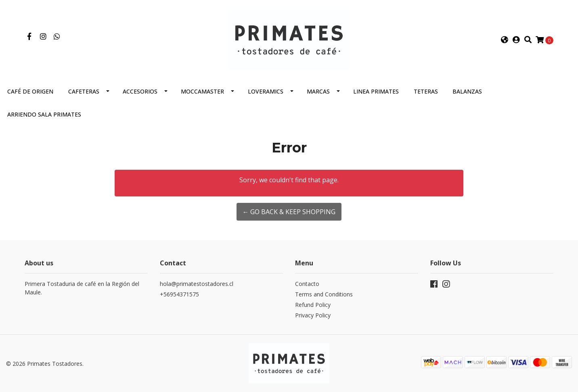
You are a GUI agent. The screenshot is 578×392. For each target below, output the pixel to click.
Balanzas (467, 91)
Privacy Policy (313, 315)
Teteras (426, 91)
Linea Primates (376, 91)
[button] (505, 40)
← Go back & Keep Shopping (289, 212)
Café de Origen (30, 91)
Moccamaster (202, 91)
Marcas (318, 91)
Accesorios (140, 91)
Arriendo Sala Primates (44, 114)
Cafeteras (84, 91)
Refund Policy (313, 305)
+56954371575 (179, 294)
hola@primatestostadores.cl (197, 284)
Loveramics (266, 91)
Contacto (307, 284)
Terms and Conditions (324, 294)
